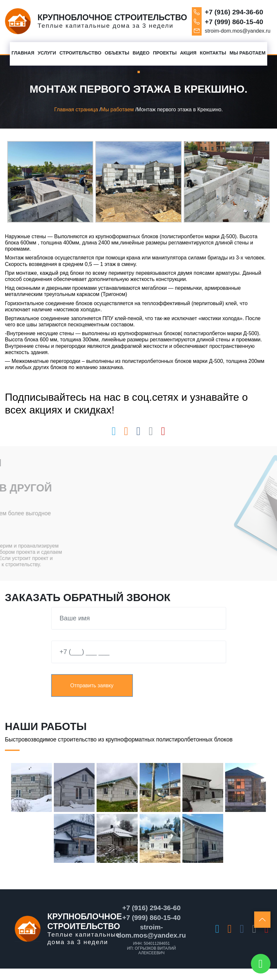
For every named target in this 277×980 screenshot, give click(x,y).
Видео (141, 53)
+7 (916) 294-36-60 (234, 12)
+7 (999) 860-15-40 (234, 22)
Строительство (80, 53)
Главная (23, 53)
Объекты (117, 53)
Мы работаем (248, 53)
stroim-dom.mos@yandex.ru (238, 31)
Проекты (165, 53)
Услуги (47, 53)
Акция (188, 53)
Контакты (213, 53)
